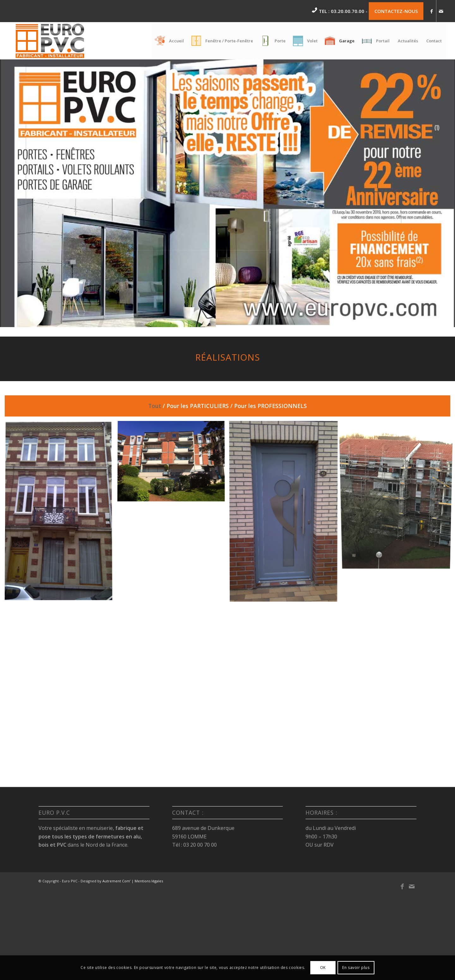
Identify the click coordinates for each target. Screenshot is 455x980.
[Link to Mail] (441, 11)
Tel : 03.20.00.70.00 (342, 11)
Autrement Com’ (116, 881)
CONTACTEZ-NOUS (396, 11)
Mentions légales (149, 881)
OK (323, 968)
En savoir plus (356, 968)
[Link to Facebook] (431, 11)
